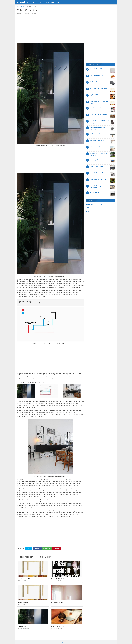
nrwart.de (23, 2)
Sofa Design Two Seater (97, 160)
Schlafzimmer (50, 2)
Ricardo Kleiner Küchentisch (98, 108)
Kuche (58, 2)
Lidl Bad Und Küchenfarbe (59, 575)
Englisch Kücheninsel (57, 623)
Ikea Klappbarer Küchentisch (98, 88)
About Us (74, 638)
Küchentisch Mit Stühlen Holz (99, 179)
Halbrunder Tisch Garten (97, 140)
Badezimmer (40, 2)
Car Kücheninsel (22, 623)
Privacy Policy (81, 638)
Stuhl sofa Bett (94, 82)
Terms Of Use (68, 638)
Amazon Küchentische (96, 75)
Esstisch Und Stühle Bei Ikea (98, 114)
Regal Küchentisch (23, 599)
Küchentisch (90, 208)
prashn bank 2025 (73, 641)
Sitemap (50, 638)
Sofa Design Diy (94, 192)
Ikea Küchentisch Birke (24, 575)
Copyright (61, 638)
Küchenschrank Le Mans (97, 166)
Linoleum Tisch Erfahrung (98, 134)
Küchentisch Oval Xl (96, 69)
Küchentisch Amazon (57, 599)
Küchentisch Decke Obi (97, 173)
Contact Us (55, 638)
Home (33, 2)
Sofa (87, 211)
